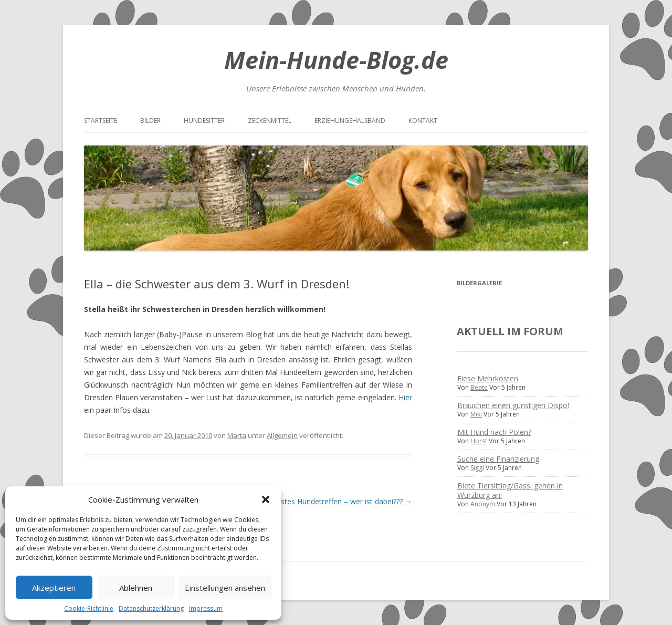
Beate (479, 387)
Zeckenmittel (270, 121)
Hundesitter (204, 121)
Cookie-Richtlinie (89, 608)
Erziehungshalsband (350, 121)
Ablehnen (136, 588)
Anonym (483, 504)
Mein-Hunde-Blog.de (336, 60)
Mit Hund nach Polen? (494, 432)
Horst (479, 441)
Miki (476, 414)
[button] (266, 499)
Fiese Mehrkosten (488, 378)
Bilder (150, 121)
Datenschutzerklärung (151, 608)
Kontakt (423, 121)
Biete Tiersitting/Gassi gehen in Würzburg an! (510, 490)
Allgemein (282, 435)
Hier (405, 397)
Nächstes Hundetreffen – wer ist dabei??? (338, 501)
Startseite (101, 121)
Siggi (477, 468)
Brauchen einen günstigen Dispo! (513, 405)
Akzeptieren (54, 588)
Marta (237, 435)
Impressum (206, 608)
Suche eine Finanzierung (498, 459)
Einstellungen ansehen (225, 588)
